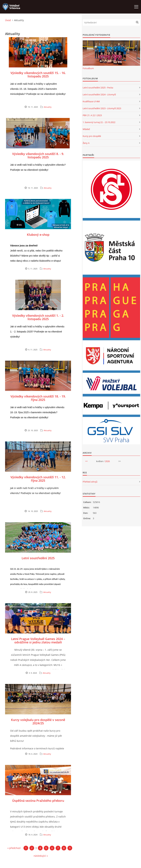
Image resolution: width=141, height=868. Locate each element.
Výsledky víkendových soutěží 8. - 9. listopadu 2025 (38, 155)
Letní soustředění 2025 (38, 558)
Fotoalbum (88, 68)
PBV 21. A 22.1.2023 (92, 115)
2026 (107, 461)
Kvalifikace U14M (91, 101)
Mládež (86, 129)
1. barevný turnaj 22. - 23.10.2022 (99, 122)
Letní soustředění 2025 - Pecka (98, 88)
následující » (41, 856)
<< (86, 461)
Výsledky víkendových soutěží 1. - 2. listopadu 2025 (38, 317)
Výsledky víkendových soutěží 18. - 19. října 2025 (38, 398)
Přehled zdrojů (90, 482)
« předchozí (14, 848)
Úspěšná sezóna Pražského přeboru (38, 801)
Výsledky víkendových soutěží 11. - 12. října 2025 (38, 479)
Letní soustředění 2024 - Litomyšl (99, 94)
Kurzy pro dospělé (92, 136)
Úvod (8, 20)
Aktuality (48, 107)
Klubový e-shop (38, 235)
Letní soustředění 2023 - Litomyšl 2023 (102, 108)
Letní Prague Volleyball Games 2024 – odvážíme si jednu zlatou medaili (38, 641)
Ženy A (86, 143)
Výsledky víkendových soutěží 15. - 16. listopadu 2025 (38, 75)
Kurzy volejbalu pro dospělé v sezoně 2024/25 (38, 721)
